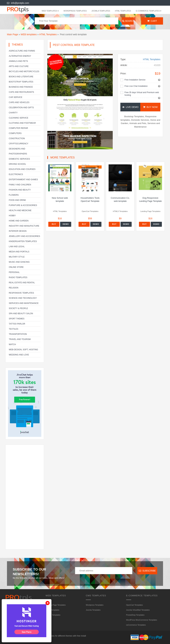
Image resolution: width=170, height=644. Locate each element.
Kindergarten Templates (23, 241)
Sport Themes (17, 319)
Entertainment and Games (23, 180)
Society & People (18, 308)
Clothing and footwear (22, 123)
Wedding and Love (19, 355)
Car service (16, 97)
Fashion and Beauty (20, 190)
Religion (14, 288)
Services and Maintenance (24, 303)
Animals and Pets (18, 61)
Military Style (17, 257)
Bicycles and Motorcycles (24, 71)
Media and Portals (19, 252)
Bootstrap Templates (21, 82)
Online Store (16, 267)
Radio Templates (18, 277)
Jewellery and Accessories (24, 236)
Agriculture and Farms (22, 51)
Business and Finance (21, 87)
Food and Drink (17, 200)
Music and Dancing (19, 262)
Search (128, 21)
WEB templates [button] (50, 11)
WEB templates (29, 34)
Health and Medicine (20, 210)
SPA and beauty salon (21, 314)
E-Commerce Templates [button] (149, 11)
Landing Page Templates (56, 605)
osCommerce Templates (136, 625)
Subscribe (147, 571)
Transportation (18, 334)
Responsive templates (21, 293)
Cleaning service (19, 118)
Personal (14, 272)
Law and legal (17, 247)
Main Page (13, 34)
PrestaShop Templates (135, 615)
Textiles (14, 329)
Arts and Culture (19, 66)
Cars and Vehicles (19, 102)
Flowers (14, 195)
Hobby (12, 216)
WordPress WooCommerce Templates (142, 620)
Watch (12, 344)
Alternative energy (20, 56)
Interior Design (18, 231)
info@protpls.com (18, 3)
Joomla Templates (101, 11)
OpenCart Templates (135, 605)
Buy (54, 224)
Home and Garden (19, 221)
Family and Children (20, 185)
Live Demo (130, 107)
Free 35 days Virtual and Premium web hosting (142, 94)
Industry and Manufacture (24, 226)
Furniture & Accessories (23, 205)
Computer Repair (18, 128)
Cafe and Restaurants (21, 92)
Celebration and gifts (21, 108)
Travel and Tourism (20, 339)
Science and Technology (23, 298)
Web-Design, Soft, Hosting (23, 350)
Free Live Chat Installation (136, 86)
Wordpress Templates (75, 11)
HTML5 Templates (53, 615)
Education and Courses (22, 169)
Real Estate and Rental (22, 283)
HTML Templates (123, 11)
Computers (15, 133)
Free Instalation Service (135, 80)
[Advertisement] (25, 497)
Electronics (16, 174)
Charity (13, 113)
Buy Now (150, 107)
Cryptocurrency (19, 144)
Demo (66, 224)
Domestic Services (19, 159)
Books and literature (21, 77)
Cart (152, 21)
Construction (17, 138)
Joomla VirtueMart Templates (138, 610)
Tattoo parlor (17, 324)
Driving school (17, 164)
